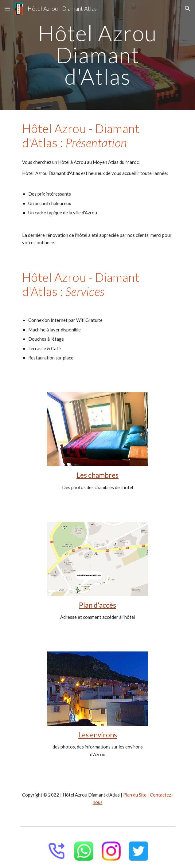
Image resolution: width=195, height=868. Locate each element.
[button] (7, 8)
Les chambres (97, 475)
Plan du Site (135, 795)
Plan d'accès (97, 605)
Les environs (98, 735)
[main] (97, 55)
